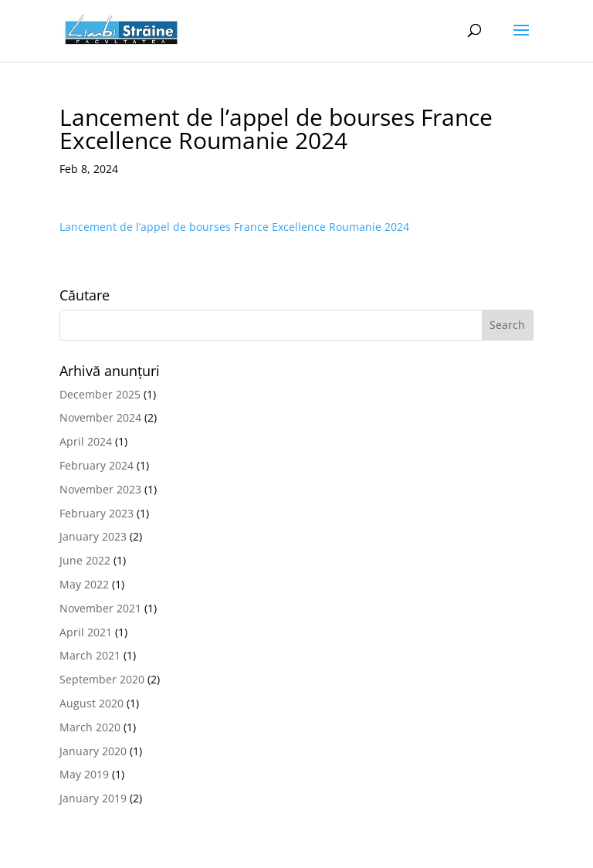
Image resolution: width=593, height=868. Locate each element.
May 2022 (84, 584)
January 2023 (93, 536)
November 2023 (100, 489)
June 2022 (85, 560)
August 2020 (91, 703)
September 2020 (102, 679)
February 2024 (97, 465)
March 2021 (90, 655)
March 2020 (90, 727)
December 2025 (100, 394)
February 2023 (97, 513)
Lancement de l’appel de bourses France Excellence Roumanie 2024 (234, 227)
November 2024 (100, 417)
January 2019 (93, 798)
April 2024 (86, 441)
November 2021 (100, 608)
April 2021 (86, 632)
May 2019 (84, 774)
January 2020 (93, 751)
